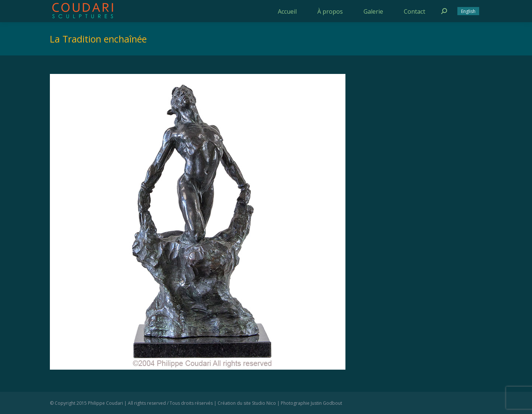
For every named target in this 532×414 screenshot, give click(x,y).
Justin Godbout (326, 403)
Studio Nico (264, 403)
